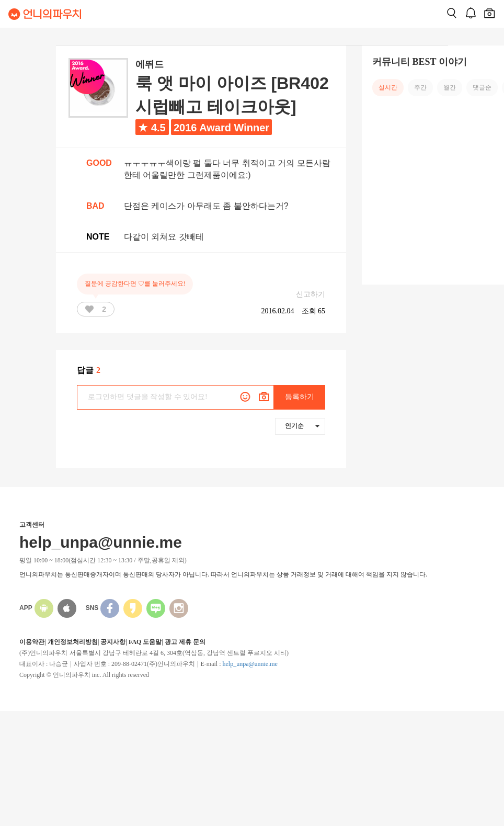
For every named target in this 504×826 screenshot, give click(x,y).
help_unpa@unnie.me (250, 664)
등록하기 (300, 397)
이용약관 (32, 642)
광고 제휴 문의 (185, 642)
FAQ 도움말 (145, 642)
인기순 (302, 426)
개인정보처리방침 (73, 642)
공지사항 (113, 642)
